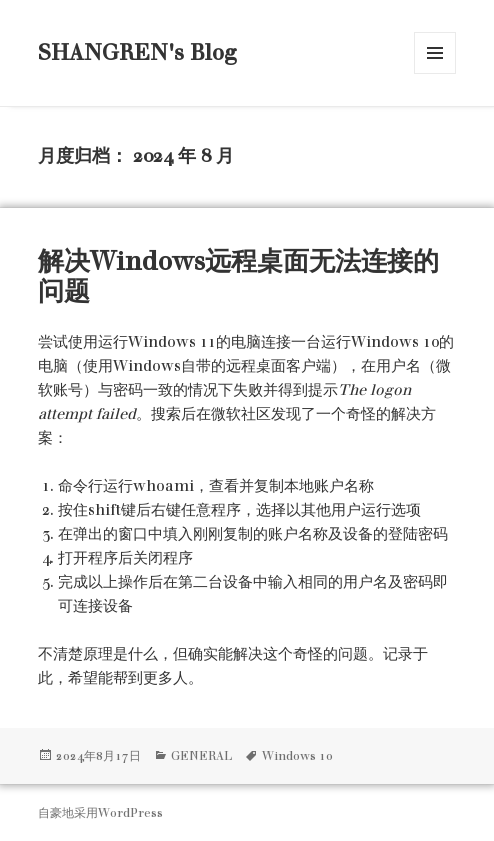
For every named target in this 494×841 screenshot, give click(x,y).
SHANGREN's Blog (137, 52)
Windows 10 (297, 756)
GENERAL (201, 756)
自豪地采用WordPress (100, 813)
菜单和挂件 (435, 53)
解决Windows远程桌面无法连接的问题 (238, 276)
